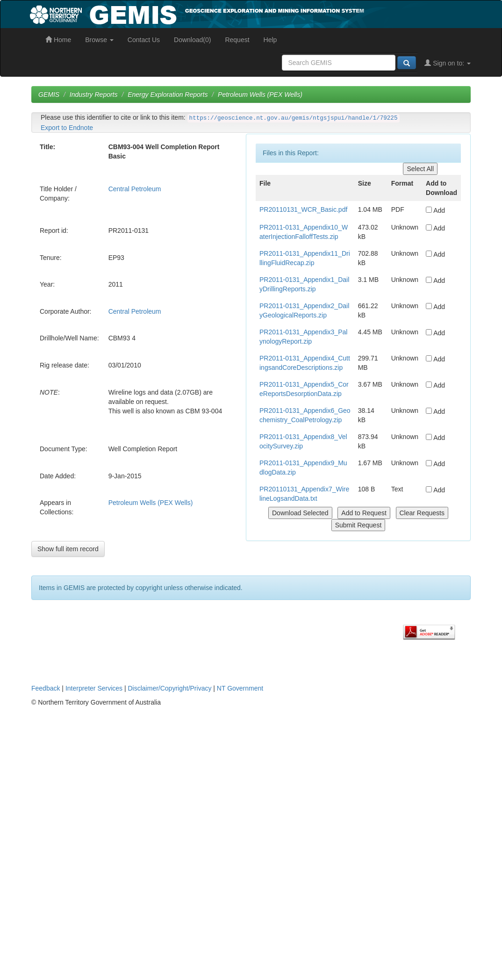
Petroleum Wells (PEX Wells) (260, 94)
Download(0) (192, 40)
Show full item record (68, 549)
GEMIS (49, 94)
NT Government (240, 688)
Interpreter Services (94, 688)
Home (58, 40)
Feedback (46, 688)
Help (270, 40)
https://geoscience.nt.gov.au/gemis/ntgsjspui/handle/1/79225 (294, 118)
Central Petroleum (135, 189)
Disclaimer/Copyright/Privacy (170, 688)
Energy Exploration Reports (168, 94)
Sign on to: (448, 63)
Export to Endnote (67, 128)
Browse (99, 40)
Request (237, 40)
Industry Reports (94, 94)
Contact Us (144, 40)
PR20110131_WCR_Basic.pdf (303, 209)
